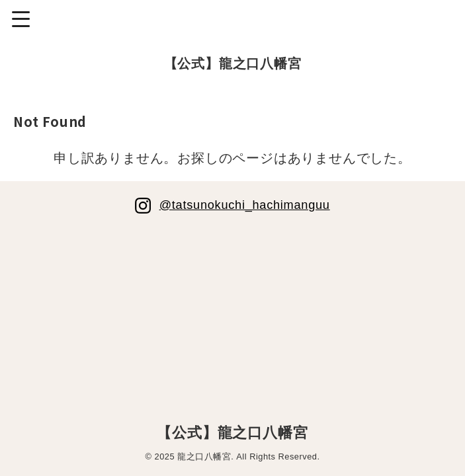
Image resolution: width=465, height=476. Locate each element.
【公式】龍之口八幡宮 (233, 63)
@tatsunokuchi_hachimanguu (245, 204)
